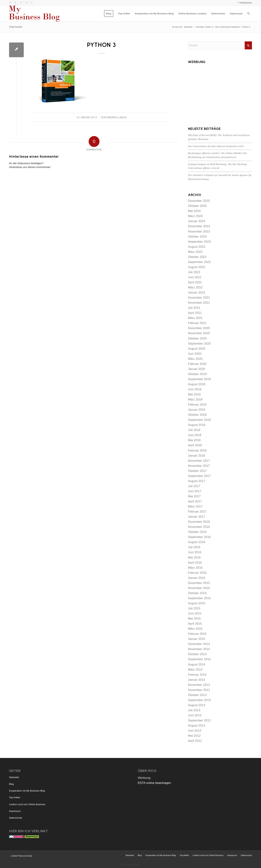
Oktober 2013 (197, 695)
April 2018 (195, 445)
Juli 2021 (194, 308)
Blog (11, 784)
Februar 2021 (197, 323)
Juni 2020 (195, 354)
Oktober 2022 (197, 257)
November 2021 (199, 303)
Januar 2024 (197, 221)
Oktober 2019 (197, 374)
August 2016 (197, 542)
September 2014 (199, 659)
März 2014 (195, 670)
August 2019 (197, 384)
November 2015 (199, 588)
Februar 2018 (197, 451)
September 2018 (199, 420)
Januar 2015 (197, 639)
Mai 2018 (194, 440)
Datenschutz (16, 818)
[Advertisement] (220, 91)
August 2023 (197, 247)
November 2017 (199, 466)
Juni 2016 (195, 552)
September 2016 (199, 537)
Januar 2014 (197, 680)
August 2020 (197, 349)
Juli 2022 (194, 272)
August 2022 (197, 267)
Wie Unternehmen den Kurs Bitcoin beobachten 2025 (216, 146)
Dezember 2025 (199, 201)
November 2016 (199, 527)
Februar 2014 (197, 675)
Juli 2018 (194, 430)
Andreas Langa (117, 117)
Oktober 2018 (197, 415)
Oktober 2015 (197, 593)
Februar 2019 (197, 405)
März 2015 (195, 629)
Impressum (15, 811)
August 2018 (197, 425)
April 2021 (195, 313)
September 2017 (199, 476)
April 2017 (195, 501)
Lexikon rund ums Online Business (27, 804)
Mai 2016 (194, 558)
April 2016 (195, 563)
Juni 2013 (195, 715)
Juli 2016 (194, 547)
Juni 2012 (195, 731)
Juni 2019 (195, 389)
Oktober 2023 (197, 237)
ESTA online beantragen (154, 783)
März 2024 (195, 216)
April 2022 (195, 282)
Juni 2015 (195, 613)
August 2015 (197, 603)
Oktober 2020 (197, 338)
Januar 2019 (197, 410)
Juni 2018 (195, 435)
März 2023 (195, 252)
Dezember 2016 (199, 522)
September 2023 (199, 242)
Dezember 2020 (199, 328)
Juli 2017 (194, 486)
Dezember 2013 (199, 685)
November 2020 (199, 333)
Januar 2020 (197, 369)
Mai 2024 (194, 211)
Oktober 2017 (197, 471)
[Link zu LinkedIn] (26, 3)
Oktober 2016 (197, 532)
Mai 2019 (194, 394)
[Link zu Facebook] (32, 3)
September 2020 (199, 344)
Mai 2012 (194, 736)
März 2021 (195, 318)
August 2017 (197, 481)
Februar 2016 (197, 573)
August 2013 (197, 705)
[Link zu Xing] (21, 3)
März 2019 (195, 399)
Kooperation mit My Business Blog (27, 791)
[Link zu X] (10, 3)
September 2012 (199, 720)
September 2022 (199, 262)
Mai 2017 (194, 496)
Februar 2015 (197, 634)
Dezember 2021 (199, 298)
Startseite (16, 27)
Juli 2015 (194, 608)
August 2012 (197, 726)
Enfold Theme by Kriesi (22, 856)
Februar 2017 (197, 512)
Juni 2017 (195, 491)
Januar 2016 (197, 578)
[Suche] (248, 14)
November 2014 (199, 649)
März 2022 (195, 287)
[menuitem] (109, 14)
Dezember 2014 (199, 644)
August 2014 (197, 664)
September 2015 (199, 598)
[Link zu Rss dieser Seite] (15, 3)
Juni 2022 (195, 277)
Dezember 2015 (199, 583)
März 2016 (195, 568)
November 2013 (199, 690)
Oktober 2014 (197, 654)
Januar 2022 (197, 293)
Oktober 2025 (197, 206)
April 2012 (195, 741)
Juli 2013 (194, 710)
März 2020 (195, 359)
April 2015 (195, 624)
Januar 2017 (197, 517)
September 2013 (199, 700)
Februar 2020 (197, 364)
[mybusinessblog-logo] (34, 14)
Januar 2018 (197, 456)
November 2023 (199, 231)
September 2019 (199, 379)
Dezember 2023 (199, 226)
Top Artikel (14, 797)
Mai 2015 (194, 619)
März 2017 (195, 506)
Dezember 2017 (199, 461)
